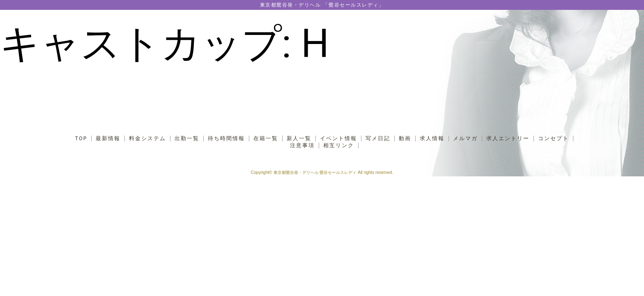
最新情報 (108, 139)
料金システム (147, 139)
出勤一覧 (187, 139)
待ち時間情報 (226, 139)
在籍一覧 (266, 139)
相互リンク (339, 146)
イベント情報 (338, 139)
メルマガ (465, 139)
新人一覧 (299, 139)
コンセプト (553, 139)
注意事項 (302, 146)
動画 (405, 139)
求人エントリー (508, 139)
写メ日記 (378, 139)
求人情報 (432, 139)
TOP (81, 139)
